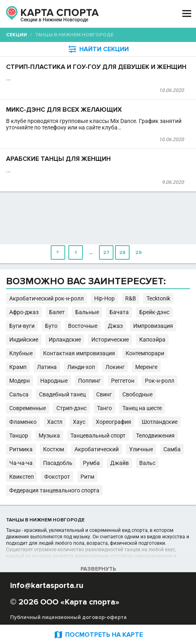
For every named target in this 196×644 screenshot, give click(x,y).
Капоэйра (152, 340)
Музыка (49, 436)
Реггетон (123, 381)
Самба (172, 449)
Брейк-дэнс (154, 312)
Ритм (87, 477)
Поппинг (89, 381)
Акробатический (97, 449)
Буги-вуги (22, 326)
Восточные (83, 326)
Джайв (120, 463)
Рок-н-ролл (160, 381)
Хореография (113, 422)
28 (122, 253)
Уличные (141, 449)
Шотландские (160, 422)
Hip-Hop (104, 298)
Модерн (20, 381)
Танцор (19, 436)
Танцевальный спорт (98, 436)
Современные (28, 408)
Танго (104, 408)
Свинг (104, 394)
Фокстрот (57, 477)
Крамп (18, 367)
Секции (17, 35)
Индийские (24, 340)
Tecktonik (158, 298)
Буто (51, 326)
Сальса (19, 394)
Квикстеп (22, 477)
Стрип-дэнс (71, 408)
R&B (131, 298)
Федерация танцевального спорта (54, 490)
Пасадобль (58, 463)
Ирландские (65, 340)
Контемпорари (145, 353)
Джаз (115, 326)
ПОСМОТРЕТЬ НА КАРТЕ (98, 635)
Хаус (79, 422)
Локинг (115, 367)
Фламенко (23, 422)
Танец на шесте (142, 408)
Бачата (119, 312)
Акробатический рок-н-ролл (46, 298)
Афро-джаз (24, 312)
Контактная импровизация (79, 353)
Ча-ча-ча (21, 463)
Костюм (54, 449)
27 (106, 253)
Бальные (87, 312)
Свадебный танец (62, 394)
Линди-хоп (81, 367)
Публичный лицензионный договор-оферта (68, 617)
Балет (57, 312)
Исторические (110, 340)
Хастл (55, 422)
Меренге (146, 367)
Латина (47, 367)
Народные (54, 381)
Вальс (147, 463)
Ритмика (21, 449)
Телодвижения (155, 436)
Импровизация (153, 326)
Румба (91, 463)
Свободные (137, 394)
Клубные (21, 353)
